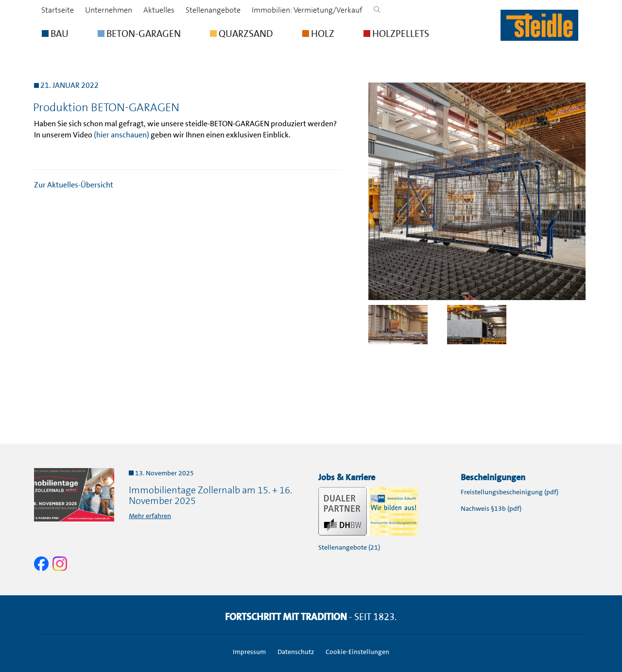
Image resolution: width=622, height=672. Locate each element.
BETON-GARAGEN (139, 34)
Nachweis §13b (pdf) (491, 508)
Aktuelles (159, 10)
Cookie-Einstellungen (357, 652)
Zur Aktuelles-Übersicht (74, 185)
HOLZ (318, 34)
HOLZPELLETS (396, 34)
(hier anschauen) (121, 135)
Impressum (249, 652)
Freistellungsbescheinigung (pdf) (510, 492)
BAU (55, 34)
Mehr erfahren (150, 516)
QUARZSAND (242, 34)
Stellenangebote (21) (349, 547)
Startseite (58, 10)
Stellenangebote (213, 10)
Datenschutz (296, 652)
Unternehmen (109, 10)
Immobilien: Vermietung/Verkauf (307, 10)
